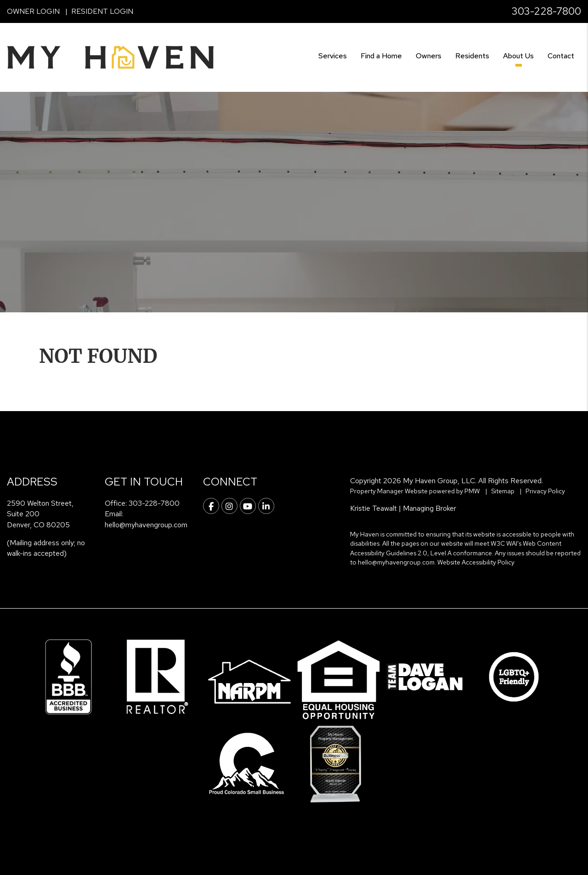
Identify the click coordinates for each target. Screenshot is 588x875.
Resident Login (102, 11)
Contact (561, 56)
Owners (429, 56)
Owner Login (33, 11)
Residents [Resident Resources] (472, 56)
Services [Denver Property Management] (333, 56)
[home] (110, 57)
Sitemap (503, 491)
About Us (518, 56)
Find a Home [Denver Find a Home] (381, 56)
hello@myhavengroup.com (146, 525)
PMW (472, 491)
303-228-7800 (546, 11)
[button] (211, 506)
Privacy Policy (545, 491)
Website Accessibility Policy (476, 562)
